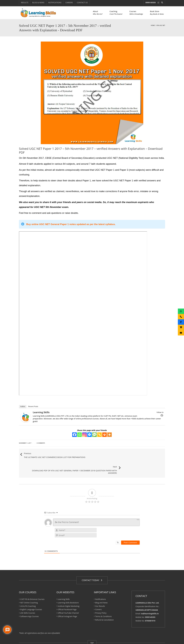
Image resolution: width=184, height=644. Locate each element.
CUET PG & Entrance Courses (32, 586)
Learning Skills (41, 412)
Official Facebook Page (67, 596)
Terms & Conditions (103, 603)
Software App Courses (29, 603)
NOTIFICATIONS (55, 3)
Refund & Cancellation (104, 607)
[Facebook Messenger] (90, 435)
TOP (92, 630)
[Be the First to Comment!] (96, 509)
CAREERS (69, 3)
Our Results (100, 593)
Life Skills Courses (28, 600)
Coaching (116, 13)
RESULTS (25, 3)
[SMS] (94, 435)
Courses (136, 13)
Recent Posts (33, 406)
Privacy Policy (101, 600)
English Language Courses (31, 596)
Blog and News (101, 590)
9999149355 (151, 3)
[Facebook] (75, 435)
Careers (98, 596)
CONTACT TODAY (92, 567)
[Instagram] (85, 435)
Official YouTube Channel (68, 600)
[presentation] (122, 520)
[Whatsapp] (80, 435)
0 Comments (41, 443)
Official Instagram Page (67, 603)
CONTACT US (82, 3)
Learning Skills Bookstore (68, 590)
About (98, 13)
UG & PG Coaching (28, 593)
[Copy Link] (99, 435)
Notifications (100, 586)
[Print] (104, 435)
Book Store (157, 13)
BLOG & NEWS (38, 3)
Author (23, 406)
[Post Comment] (130, 530)
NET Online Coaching (29, 590)
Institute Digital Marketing (69, 593)
